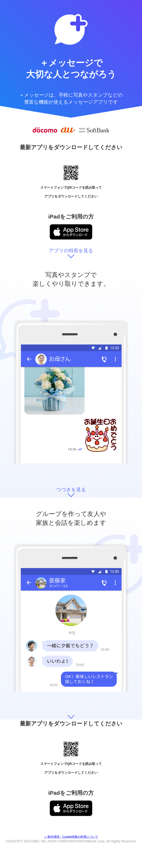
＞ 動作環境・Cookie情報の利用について (71, 837)
